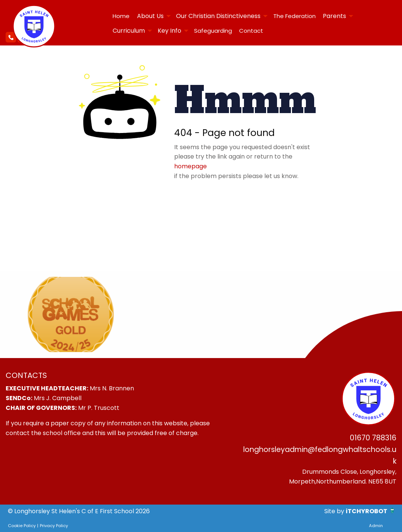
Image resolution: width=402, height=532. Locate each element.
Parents (334, 16)
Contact (251, 31)
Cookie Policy (22, 526)
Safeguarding (213, 31)
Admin (376, 526)
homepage (190, 166)
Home (121, 16)
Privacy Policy (54, 526)
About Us (150, 16)
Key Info (169, 31)
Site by (335, 511)
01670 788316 (373, 438)
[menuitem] (121, 16)
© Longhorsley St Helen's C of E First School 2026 (79, 511)
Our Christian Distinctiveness (218, 16)
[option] (71, 314)
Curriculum (129, 31)
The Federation (294, 16)
